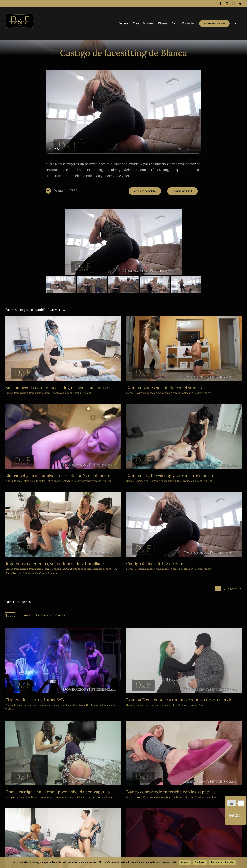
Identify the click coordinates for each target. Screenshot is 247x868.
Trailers (195, 393)
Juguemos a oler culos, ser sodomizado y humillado (78, 534)
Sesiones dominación (128, 539)
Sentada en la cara (179, 393)
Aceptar (185, 862)
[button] (48, 285)
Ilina (86, 539)
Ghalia (79, 539)
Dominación (21, 393)
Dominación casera (40, 393)
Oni (92, 539)
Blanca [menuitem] (25, 615)
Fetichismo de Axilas (81, 455)
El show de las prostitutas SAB (35, 700)
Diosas (9, 393)
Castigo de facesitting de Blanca (169, 534)
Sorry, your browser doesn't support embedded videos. (123, 114)
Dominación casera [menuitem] (51, 615)
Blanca (57, 455)
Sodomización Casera (58, 543)
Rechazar (200, 862)
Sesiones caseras (176, 705)
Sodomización (37, 543)
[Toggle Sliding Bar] (236, 23)
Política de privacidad (222, 862)
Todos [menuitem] (10, 615)
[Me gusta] (232, 803)
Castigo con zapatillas (65, 770)
